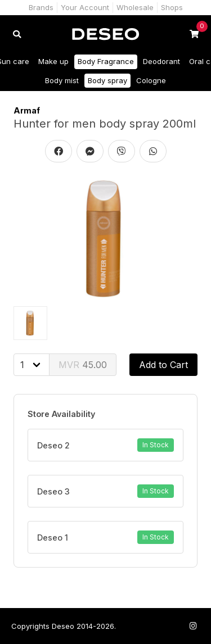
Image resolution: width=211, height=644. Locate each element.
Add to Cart (163, 365)
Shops (172, 7)
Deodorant (161, 61)
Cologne (151, 80)
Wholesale (135, 7)
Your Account (85, 7)
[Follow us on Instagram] (193, 626)
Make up (53, 61)
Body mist (62, 80)
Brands (41, 7)
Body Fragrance (106, 61)
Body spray (107, 80)
